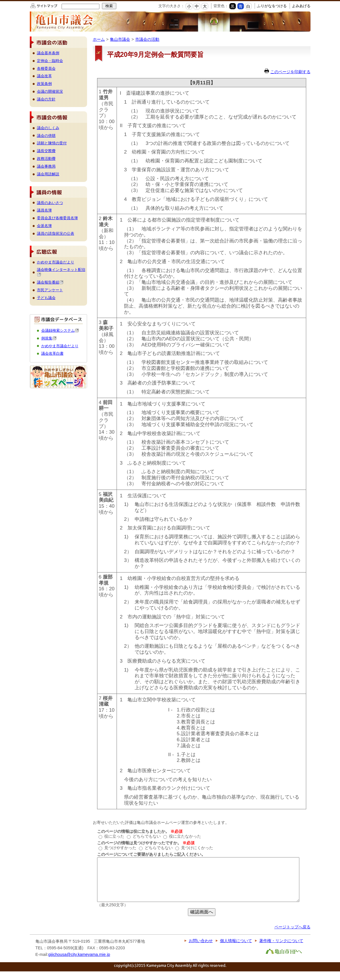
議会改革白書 (52, 353)
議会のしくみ (48, 128)
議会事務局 (46, 166)
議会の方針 (46, 99)
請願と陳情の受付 (52, 143)
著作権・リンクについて (281, 949)
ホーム (99, 39)
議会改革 (44, 76)
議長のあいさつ (50, 203)
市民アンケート (50, 290)
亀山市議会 (120, 39)
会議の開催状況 (50, 91)
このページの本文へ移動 (0, 1)
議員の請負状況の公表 (56, 233)
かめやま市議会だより (56, 262)
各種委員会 (46, 68)
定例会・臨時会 (50, 61)
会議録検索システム (60, 330)
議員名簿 (44, 210)
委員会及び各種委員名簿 (57, 218)
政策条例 (44, 84)
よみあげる (301, 6)
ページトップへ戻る (292, 936)
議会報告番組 (50, 282)
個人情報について (236, 949)
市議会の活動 (147, 39)
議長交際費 (46, 151)
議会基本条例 (48, 53)
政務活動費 (46, 159)
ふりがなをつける (272, 6)
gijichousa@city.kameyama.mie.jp (79, 963)
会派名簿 (44, 226)
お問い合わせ (201, 949)
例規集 (49, 338)
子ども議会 (46, 298)
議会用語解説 (48, 174)
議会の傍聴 (46, 136)
